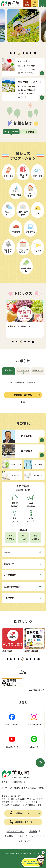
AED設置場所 (10, 575)
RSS (23, 402)
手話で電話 (9, 598)
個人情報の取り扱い (15, 831)
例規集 (7, 552)
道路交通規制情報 (12, 587)
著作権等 (33, 831)
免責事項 (9, 836)
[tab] (11, 53)
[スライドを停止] (35, 53)
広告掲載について (37, 690)
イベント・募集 (23, 370)
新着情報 (8, 370)
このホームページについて (29, 836)
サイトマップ (24, 841)
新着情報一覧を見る (23, 395)
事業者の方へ (38, 370)
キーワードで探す (11, 132)
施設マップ (9, 564)
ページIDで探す (28, 132)
